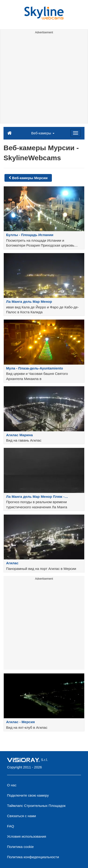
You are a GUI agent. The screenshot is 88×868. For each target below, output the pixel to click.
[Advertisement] (44, 79)
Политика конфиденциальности (33, 857)
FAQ (11, 826)
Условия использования (27, 836)
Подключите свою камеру (28, 795)
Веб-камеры (43, 133)
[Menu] (76, 133)
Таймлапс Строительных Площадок (36, 806)
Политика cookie (20, 847)
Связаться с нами (21, 816)
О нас (12, 785)
